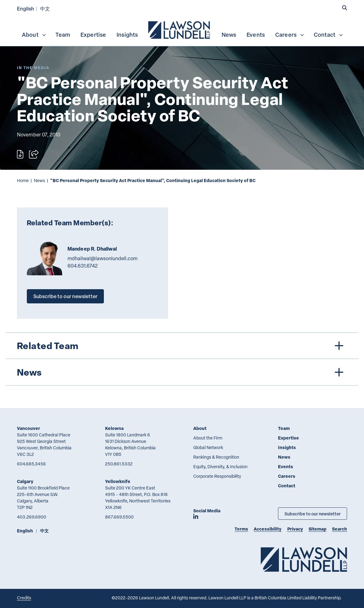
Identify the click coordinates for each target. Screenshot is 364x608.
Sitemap (317, 529)
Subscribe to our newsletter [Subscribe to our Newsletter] (313, 514)
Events (256, 35)
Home (23, 180)
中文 (45, 8)
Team (63, 35)
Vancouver (29, 428)
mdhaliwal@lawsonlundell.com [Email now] (102, 258)
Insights (127, 35)
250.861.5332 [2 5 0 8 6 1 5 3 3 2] (119, 464)
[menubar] (182, 29)
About (34, 35)
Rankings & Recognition (216, 457)
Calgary (25, 481)
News (229, 35)
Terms (241, 529)
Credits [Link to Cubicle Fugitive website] (24, 598)
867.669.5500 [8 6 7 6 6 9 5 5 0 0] (119, 517)
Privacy (295, 529)
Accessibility (268, 529)
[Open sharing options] (34, 154)
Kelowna (114, 428)
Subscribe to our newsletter (65, 296)
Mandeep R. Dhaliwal (92, 249)
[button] (345, 8)
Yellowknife (118, 481)
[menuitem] (180, 29)
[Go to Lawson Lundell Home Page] (304, 559)
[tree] (182, 359)
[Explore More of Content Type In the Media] (33, 68)
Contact (329, 35)
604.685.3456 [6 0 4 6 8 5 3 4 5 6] (31, 464)
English (26, 8)
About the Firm (208, 438)
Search (339, 529)
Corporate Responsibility (217, 476)
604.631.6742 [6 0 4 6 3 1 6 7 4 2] (83, 266)
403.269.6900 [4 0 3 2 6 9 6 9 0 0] (32, 517)
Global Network (208, 447)
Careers (290, 35)
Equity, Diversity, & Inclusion (220, 466)
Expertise (93, 35)
